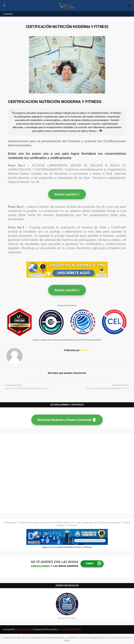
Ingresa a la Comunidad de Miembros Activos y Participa (67, 547)
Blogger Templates (24, 629)
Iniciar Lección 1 (67, 194)
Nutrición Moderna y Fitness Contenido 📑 (67, 420)
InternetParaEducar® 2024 (69, 629)
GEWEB (84, 350)
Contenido (8, 14)
